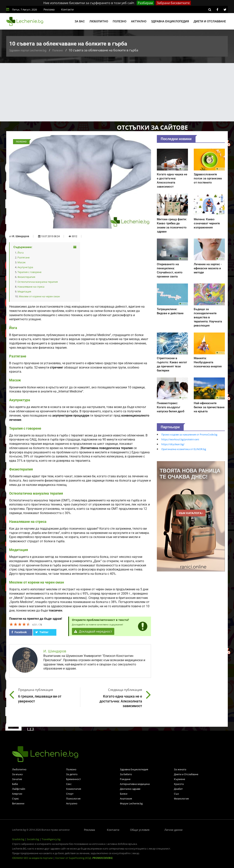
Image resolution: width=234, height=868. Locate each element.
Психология (73, 799)
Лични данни (173, 830)
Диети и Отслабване (186, 774)
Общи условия (140, 830)
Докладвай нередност (93, 631)
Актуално (139, 21)
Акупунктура (25, 267)
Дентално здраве (130, 789)
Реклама (49, 9)
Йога (21, 253)
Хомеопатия (74, 789)
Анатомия (126, 799)
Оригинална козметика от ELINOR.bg (184, 449)
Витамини (18, 803)
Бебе (15, 784)
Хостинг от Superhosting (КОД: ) (84, 858)
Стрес (15, 799)
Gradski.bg (18, 839)
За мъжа (17, 774)
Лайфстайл (19, 789)
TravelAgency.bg (51, 839)
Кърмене (179, 779)
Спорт (70, 794)
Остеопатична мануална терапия (38, 282)
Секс (69, 784)
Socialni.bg (33, 839)
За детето (72, 774)
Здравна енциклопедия (170, 21)
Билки (124, 794)
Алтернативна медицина (135, 784)
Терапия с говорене (29, 272)
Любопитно (99, 21)
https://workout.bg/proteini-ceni (180, 439)
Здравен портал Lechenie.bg (28, 50)
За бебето (126, 774)
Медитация (24, 291)
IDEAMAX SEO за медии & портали (33, 858)
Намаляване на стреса (31, 287)
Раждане (125, 779)
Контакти (67, 9)
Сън (176, 794)
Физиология (181, 799)
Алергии (17, 794)
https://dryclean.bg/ (173, 444)
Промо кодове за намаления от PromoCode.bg (189, 434)
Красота (179, 784)
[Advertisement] (117, 92)
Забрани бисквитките (173, 3)
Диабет (178, 789)
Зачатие (17, 779)
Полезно (120, 21)
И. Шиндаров (21, 236)
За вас (80, 21)
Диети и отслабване (210, 21)
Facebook (19, 632)
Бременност (73, 779)
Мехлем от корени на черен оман (39, 296)
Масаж (22, 262)
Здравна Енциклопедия (134, 769)
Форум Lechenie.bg (131, 803)
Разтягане (24, 257)
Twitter (42, 632)
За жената (180, 769)
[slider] (20, 624)
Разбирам (145, 3)
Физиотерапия (26, 277)
